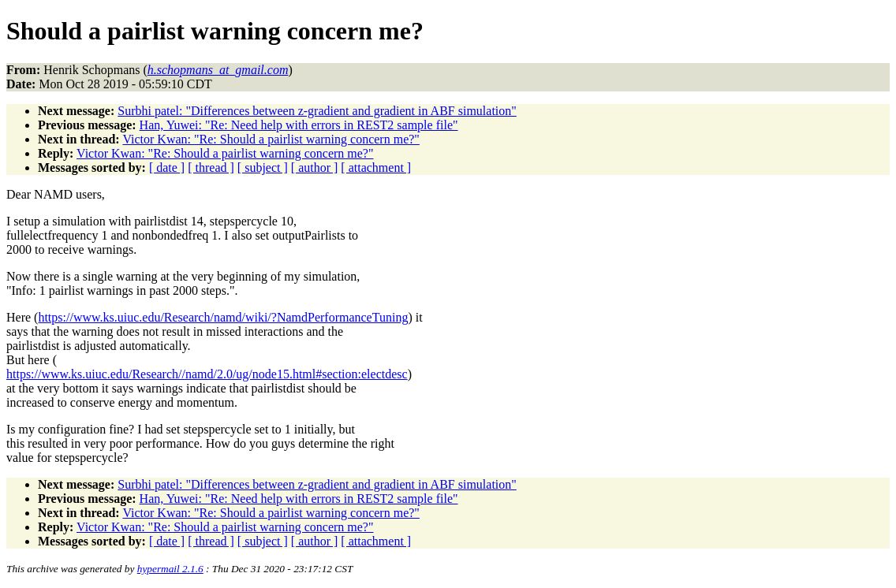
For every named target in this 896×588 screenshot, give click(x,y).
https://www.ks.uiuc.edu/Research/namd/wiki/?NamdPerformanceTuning (223, 317)
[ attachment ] (376, 167)
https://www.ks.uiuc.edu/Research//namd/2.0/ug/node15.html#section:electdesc (207, 374)
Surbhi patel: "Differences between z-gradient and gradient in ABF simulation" (317, 111)
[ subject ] (263, 167)
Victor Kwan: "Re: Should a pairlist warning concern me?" (271, 139)
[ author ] (315, 167)
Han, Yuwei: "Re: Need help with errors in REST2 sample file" (299, 125)
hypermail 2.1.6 (170, 569)
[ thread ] (211, 167)
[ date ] (167, 167)
